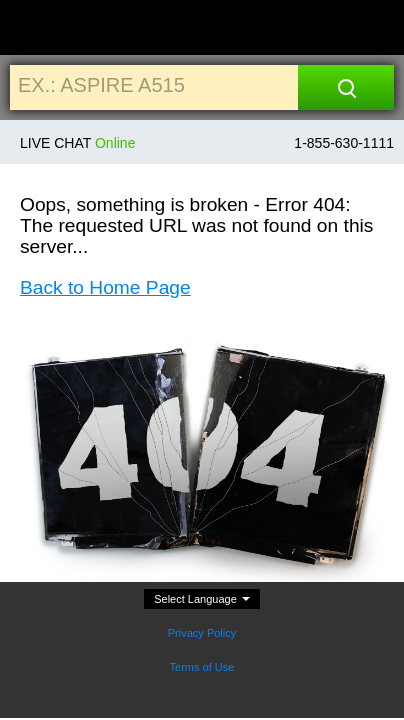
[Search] (346, 87)
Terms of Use (202, 667)
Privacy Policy (202, 633)
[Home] (37, 28)
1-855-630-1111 (344, 143)
